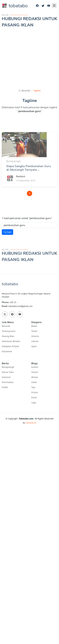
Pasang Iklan (8, 336)
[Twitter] (43, 6)
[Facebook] (37, 6)
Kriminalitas (8, 382)
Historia (35, 336)
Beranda (24, 91)
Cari (7, 232)
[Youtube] (49, 6)
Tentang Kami (9, 331)
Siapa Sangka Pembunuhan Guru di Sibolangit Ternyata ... (29, 176)
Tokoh (34, 331)
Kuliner (35, 367)
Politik (5, 387)
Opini (34, 346)
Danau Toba (8, 372)
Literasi (35, 341)
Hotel (34, 382)
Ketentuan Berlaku (11, 341)
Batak (34, 326)
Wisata (35, 377)
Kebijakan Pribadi (10, 346)
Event (34, 397)
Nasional (6, 377)
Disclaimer (7, 351)
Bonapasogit (8, 367)
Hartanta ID (31, 423)
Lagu (34, 403)
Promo (35, 392)
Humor (35, 372)
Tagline (37, 91)
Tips (33, 387)
